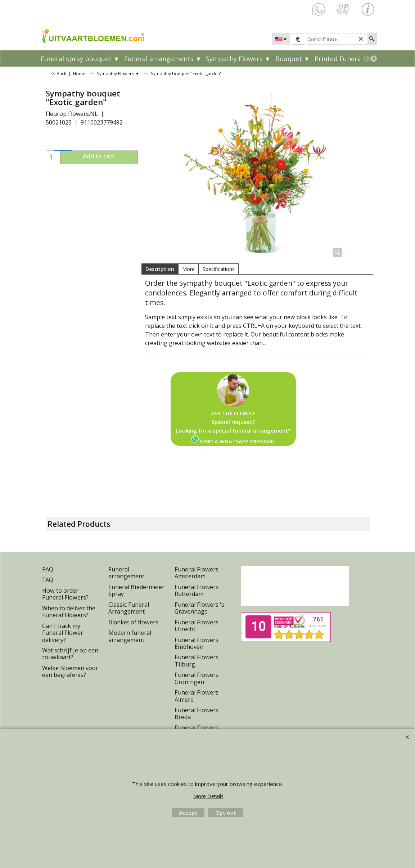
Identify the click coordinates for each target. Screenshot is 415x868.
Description (160, 269)
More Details (208, 796)
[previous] (366, 59)
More (188, 269)
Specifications (219, 269)
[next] (374, 59)
